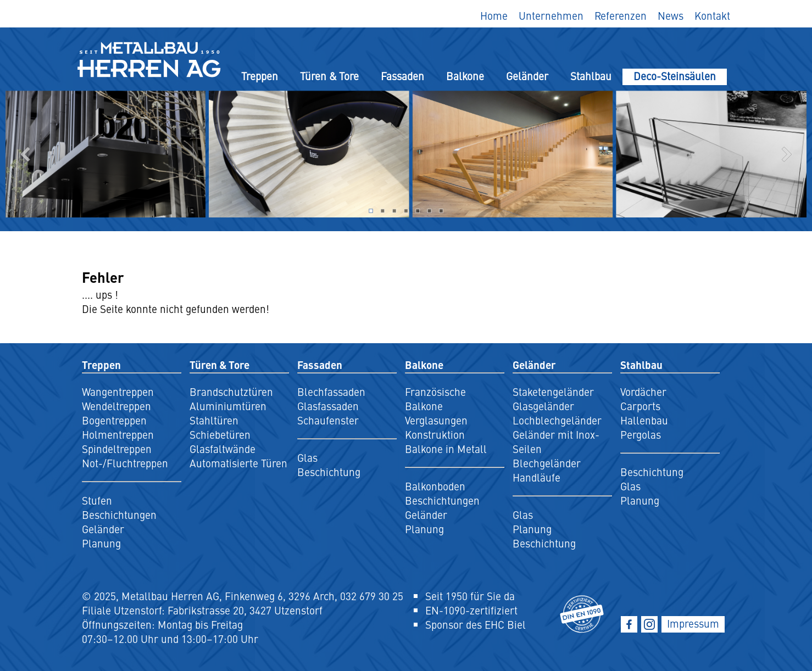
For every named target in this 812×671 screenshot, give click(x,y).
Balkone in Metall (446, 449)
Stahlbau (591, 76)
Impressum (693, 623)
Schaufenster (328, 420)
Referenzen (621, 15)
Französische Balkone (435, 399)
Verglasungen (436, 420)
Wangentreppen (118, 392)
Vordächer (643, 392)
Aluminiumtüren (228, 406)
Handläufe (536, 477)
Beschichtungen (119, 515)
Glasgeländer (543, 406)
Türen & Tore (329, 76)
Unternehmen (551, 15)
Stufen (97, 500)
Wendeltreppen (116, 406)
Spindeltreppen (117, 449)
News (671, 15)
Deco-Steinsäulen (675, 76)
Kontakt (712, 15)
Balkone (465, 76)
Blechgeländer (547, 463)
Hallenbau (644, 420)
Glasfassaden (328, 406)
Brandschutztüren (231, 392)
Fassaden (402, 76)
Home (494, 15)
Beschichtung (329, 472)
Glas (307, 457)
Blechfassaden (331, 392)
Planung (101, 543)
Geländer (527, 76)
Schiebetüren (220, 434)
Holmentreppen (118, 434)
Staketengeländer (553, 392)
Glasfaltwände (223, 449)
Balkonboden (435, 486)
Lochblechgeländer (557, 420)
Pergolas (641, 434)
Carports (640, 406)
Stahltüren (214, 420)
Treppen (260, 76)
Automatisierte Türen (238, 463)
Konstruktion (435, 434)
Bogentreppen (114, 420)
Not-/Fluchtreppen (125, 463)
